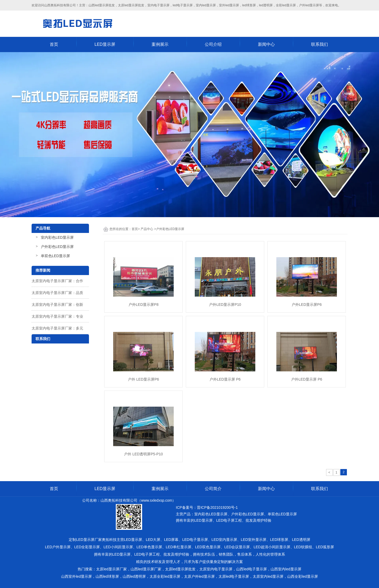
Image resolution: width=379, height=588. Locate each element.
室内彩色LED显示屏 (57, 237)
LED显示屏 (105, 44)
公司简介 (213, 489)
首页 (54, 44)
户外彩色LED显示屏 (57, 247)
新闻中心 (266, 44)
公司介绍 (213, 44)
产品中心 (147, 229)
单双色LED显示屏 (55, 256)
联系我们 (320, 44)
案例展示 (160, 44)
